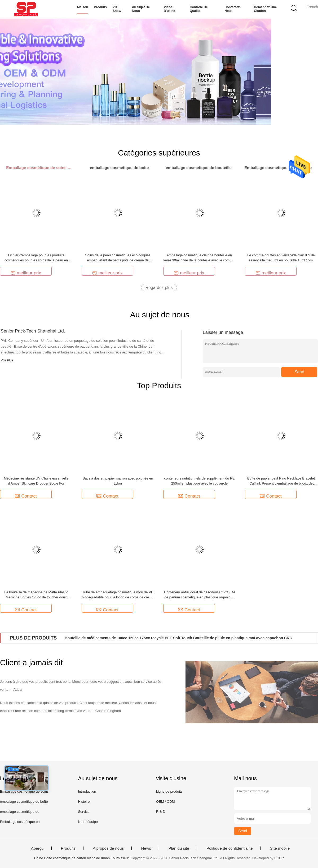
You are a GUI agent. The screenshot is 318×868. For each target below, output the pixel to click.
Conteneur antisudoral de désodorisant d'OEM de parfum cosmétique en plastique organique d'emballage (199, 597)
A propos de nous (108, 848)
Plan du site (179, 848)
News (146, 848)
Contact (26, 496)
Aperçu (37, 848)
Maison (83, 7)
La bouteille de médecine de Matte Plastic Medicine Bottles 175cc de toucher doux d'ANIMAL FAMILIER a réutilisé (36, 597)
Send (299, 372)
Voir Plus (7, 360)
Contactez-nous (233, 9)
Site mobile (280, 848)
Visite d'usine (169, 9)
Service (84, 812)
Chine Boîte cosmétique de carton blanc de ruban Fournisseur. (82, 858)
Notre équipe (88, 822)
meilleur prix (26, 273)
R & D (161, 812)
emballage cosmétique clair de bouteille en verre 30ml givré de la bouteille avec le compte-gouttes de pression (199, 260)
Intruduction (87, 791)
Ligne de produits (169, 791)
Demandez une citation (265, 9)
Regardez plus (159, 288)
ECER (279, 858)
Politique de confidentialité (229, 848)
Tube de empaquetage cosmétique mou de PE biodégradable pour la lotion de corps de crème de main (118, 597)
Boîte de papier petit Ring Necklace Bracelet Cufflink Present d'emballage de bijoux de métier (281, 483)
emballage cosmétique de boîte (24, 802)
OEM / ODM (165, 802)
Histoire (84, 802)
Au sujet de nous (141, 9)
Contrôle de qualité (199, 9)
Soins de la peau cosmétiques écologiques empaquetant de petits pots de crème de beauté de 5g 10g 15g (118, 260)
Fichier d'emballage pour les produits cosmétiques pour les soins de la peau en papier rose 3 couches (36, 260)
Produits (100, 7)
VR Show (117, 9)
